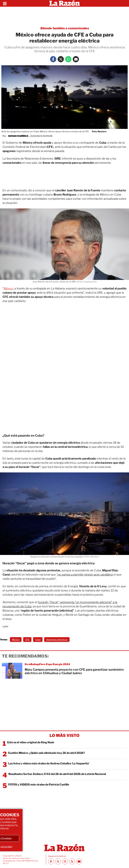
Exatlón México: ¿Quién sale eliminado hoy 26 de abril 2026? (47, 753)
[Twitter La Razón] (61, 59)
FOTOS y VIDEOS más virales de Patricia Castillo (39, 785)
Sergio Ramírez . (19, 136)
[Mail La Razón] (76, 59)
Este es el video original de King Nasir (31, 742)
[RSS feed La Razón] (72, 861)
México (8, 288)
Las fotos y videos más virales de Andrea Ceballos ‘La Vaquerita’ (49, 763)
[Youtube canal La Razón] (79, 861)
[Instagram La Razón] (65, 861)
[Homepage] (65, 3)
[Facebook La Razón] (53, 59)
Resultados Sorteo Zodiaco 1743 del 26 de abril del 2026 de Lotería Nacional (57, 774)
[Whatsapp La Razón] (68, 59)
